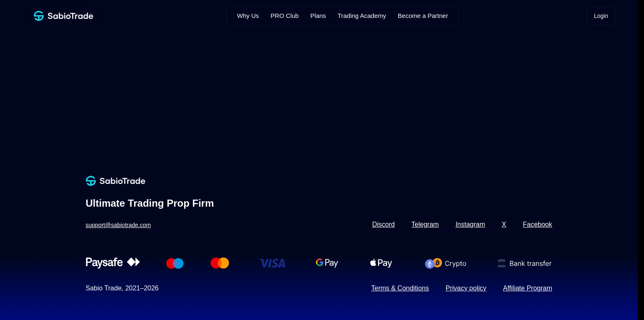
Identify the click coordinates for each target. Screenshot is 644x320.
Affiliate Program (528, 288)
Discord (383, 224)
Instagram (470, 224)
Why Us (248, 16)
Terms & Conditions (400, 288)
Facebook (537, 224)
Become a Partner (423, 16)
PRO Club (285, 16)
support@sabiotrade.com (119, 225)
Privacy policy (466, 288)
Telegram (425, 224)
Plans (318, 16)
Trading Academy (362, 16)
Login (601, 16)
